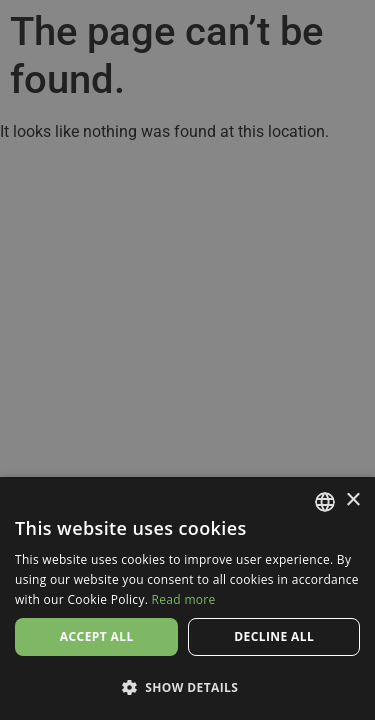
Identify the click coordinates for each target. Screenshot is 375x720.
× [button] (352, 500)
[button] (187, 687)
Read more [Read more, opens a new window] (184, 599)
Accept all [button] (97, 636)
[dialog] (187, 360)
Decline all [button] (274, 636)
